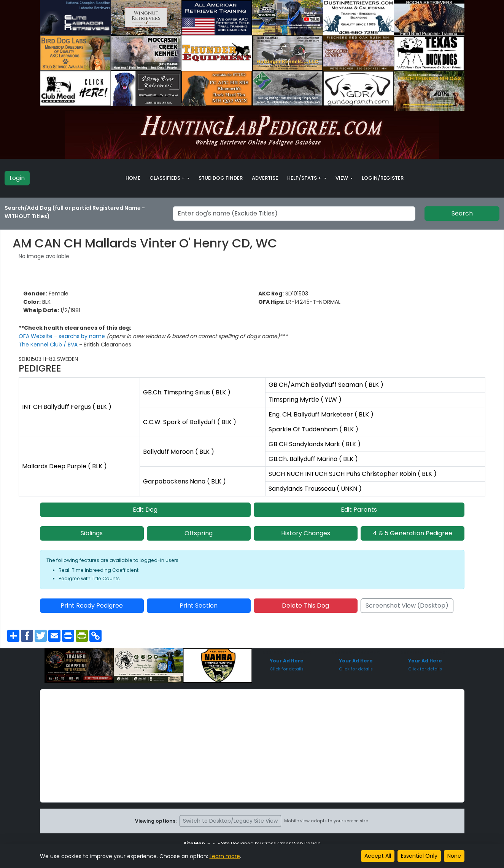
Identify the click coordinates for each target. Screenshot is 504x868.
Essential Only (419, 856)
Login (17, 178)
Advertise (265, 178)
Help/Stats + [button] (305, 178)
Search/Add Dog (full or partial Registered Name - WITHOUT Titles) (75, 212)
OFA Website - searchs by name (63, 336)
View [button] (342, 178)
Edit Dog (145, 510)
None (454, 856)
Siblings (92, 533)
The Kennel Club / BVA (49, 345)
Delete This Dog (305, 606)
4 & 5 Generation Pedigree (413, 533)
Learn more (225, 856)
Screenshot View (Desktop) (407, 606)
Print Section (199, 606)
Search (462, 213)
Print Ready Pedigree (92, 606)
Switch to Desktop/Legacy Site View (230, 821)
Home (133, 178)
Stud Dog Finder (221, 178)
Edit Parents (359, 510)
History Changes (306, 533)
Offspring (199, 533)
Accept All (378, 856)
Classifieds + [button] (168, 178)
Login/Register (383, 178)
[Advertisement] (252, 746)
